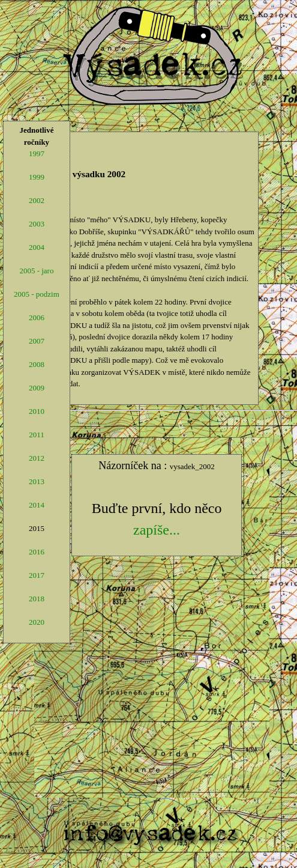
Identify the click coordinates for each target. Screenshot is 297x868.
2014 (37, 505)
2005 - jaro (36, 271)
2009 (37, 388)
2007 (37, 341)
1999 (37, 177)
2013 (37, 481)
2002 (37, 200)
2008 (37, 364)
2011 (37, 435)
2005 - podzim (37, 294)
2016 (37, 552)
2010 (37, 411)
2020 (37, 622)
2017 (37, 575)
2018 (37, 599)
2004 (37, 247)
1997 (37, 153)
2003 (37, 224)
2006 (37, 317)
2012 (37, 458)
